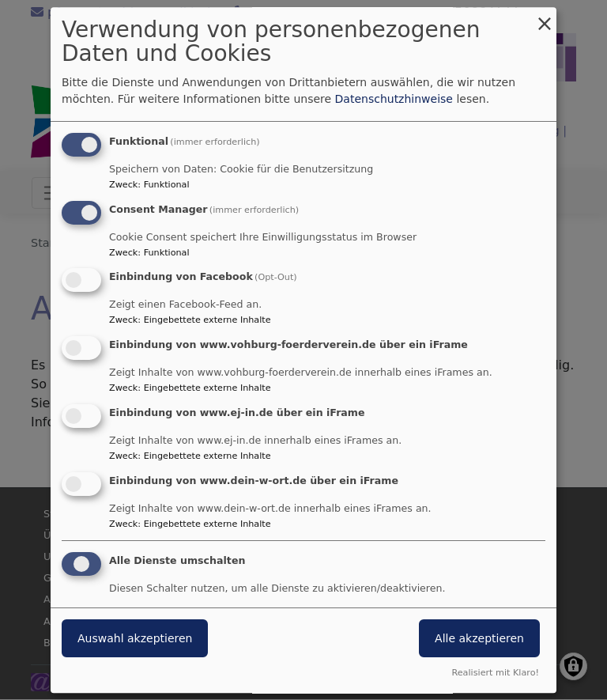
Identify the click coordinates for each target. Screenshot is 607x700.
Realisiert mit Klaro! (495, 673)
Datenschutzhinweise (394, 99)
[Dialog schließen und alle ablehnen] (545, 17)
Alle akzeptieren (479, 638)
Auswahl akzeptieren (135, 638)
